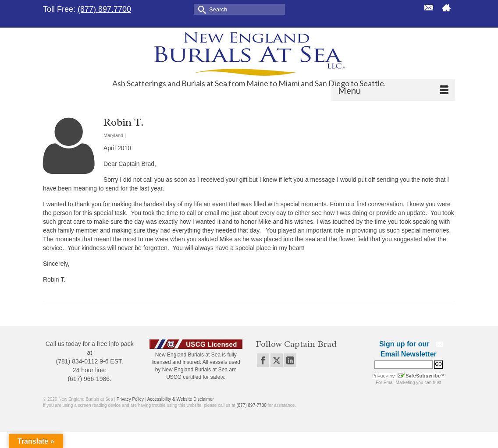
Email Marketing (399, 383)
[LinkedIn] (290, 360)
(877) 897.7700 (104, 9)
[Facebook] (263, 360)
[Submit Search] (200, 9)
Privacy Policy (130, 399)
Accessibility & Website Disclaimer (181, 399)
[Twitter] (277, 360)
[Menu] (393, 90)
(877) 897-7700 (251, 405)
